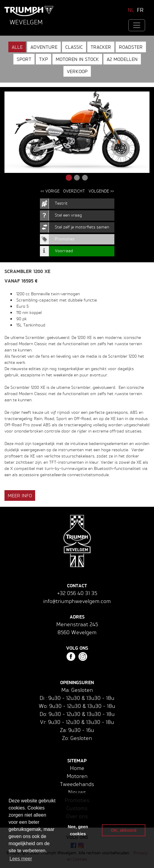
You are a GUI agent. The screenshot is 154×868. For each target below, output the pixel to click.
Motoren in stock (77, 59)
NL (131, 10)
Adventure (44, 47)
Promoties (65, 239)
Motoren (77, 776)
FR (140, 10)
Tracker (101, 47)
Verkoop (77, 71)
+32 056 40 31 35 (77, 593)
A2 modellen (122, 59)
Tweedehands (77, 784)
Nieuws (77, 792)
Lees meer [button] (21, 859)
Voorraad (64, 251)
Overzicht (74, 191)
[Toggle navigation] (137, 25)
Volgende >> (101, 191)
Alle (17, 47)
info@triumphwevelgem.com (77, 601)
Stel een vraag (68, 215)
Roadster (131, 47)
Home (77, 768)
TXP (43, 59)
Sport (24, 59)
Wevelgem (26, 22)
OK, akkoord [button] (124, 830)
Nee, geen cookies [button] (78, 830)
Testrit (61, 203)
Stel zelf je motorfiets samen (82, 227)
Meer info (20, 495)
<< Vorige (50, 191)
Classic (74, 47)
